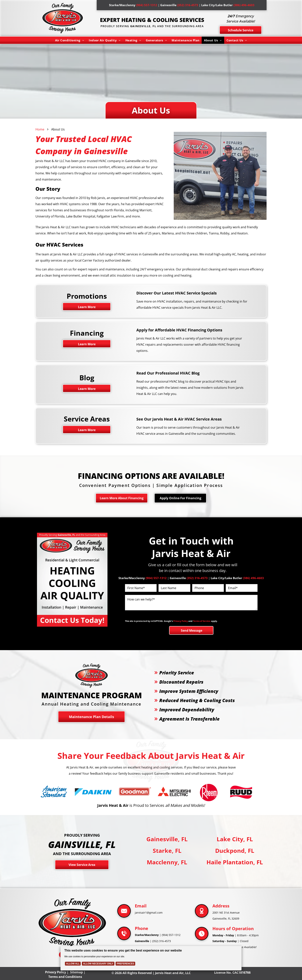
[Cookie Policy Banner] (151, 958)
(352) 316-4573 (161, 941)
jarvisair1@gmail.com (149, 913)
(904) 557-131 (170, 935)
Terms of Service (202, 621)
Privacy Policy (181, 621)
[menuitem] (70, 40)
